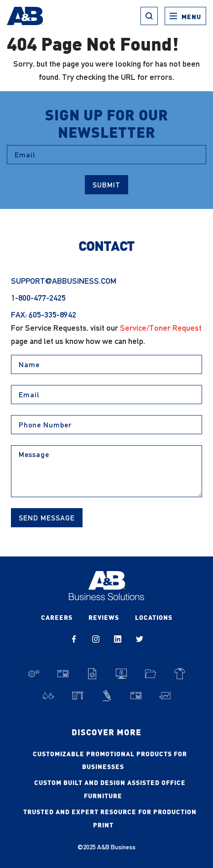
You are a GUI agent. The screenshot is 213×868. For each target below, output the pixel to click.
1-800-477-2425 (38, 298)
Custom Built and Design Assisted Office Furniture (110, 789)
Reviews (104, 617)
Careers (57, 617)
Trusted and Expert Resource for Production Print (110, 818)
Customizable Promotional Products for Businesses (110, 760)
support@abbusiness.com (64, 281)
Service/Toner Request (161, 328)
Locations (154, 617)
